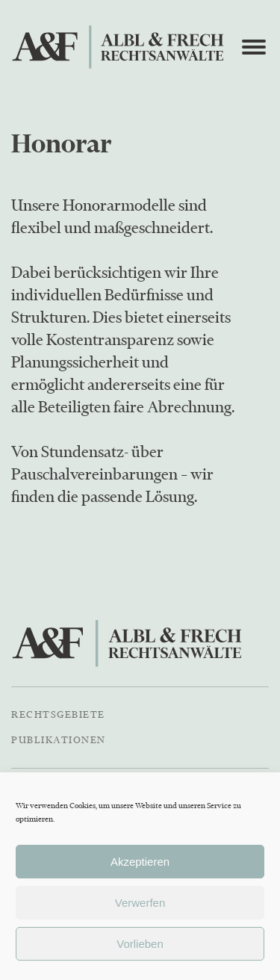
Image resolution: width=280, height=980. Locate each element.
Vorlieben (140, 944)
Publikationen (59, 740)
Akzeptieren (140, 862)
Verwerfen (140, 903)
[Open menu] (254, 47)
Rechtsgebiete (58, 714)
